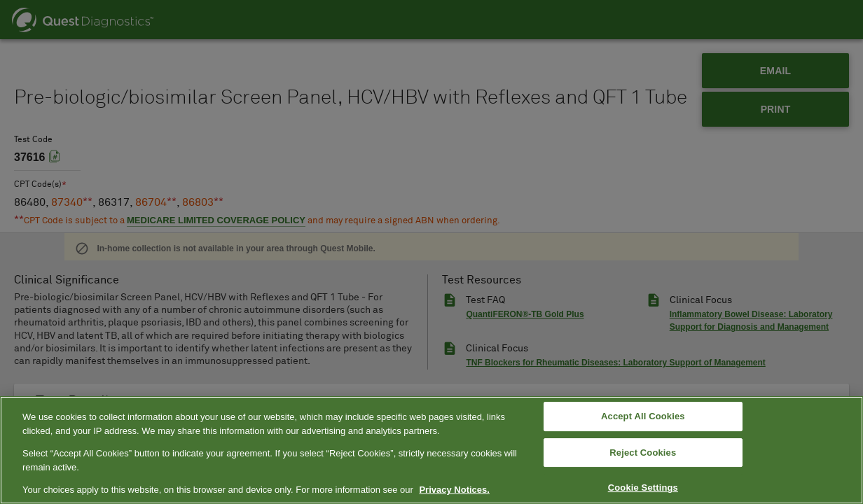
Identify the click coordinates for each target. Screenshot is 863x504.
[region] (431, 450)
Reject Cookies (643, 453)
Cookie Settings (643, 488)
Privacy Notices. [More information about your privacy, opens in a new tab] (454, 490)
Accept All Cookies (643, 416)
